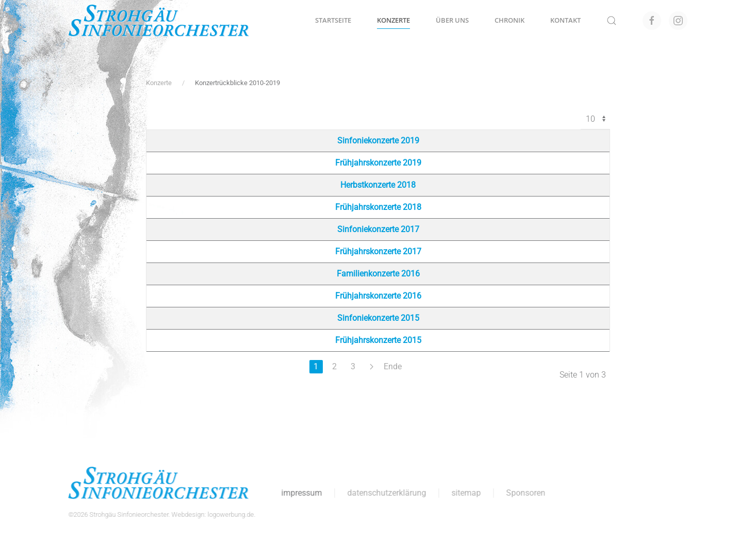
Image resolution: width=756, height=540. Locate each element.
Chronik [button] (510, 20)
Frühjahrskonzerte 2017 (378, 251)
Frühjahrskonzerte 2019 (378, 163)
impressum (301, 493)
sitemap (465, 493)
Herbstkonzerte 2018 (378, 185)
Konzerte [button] (393, 20)
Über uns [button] (452, 20)
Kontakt (565, 20)
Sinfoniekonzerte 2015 (378, 318)
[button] (612, 21)
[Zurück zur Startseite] (159, 21)
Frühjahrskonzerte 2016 (378, 296)
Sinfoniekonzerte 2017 (378, 229)
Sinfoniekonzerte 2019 (378, 141)
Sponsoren (525, 493)
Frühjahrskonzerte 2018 (378, 207)
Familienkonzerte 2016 (378, 274)
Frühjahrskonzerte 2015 (378, 340)
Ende (393, 366)
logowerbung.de (230, 514)
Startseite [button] (333, 20)
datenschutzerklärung (386, 493)
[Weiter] (372, 367)
